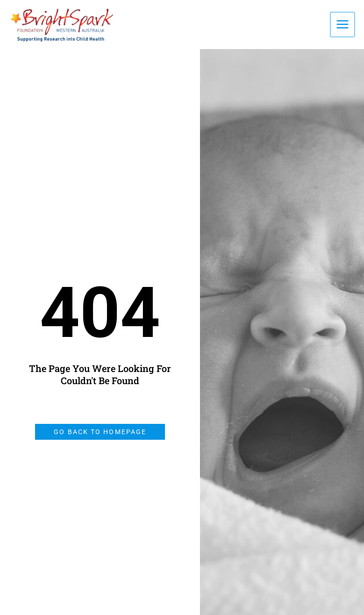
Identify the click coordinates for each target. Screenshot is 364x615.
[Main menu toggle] (343, 25)
